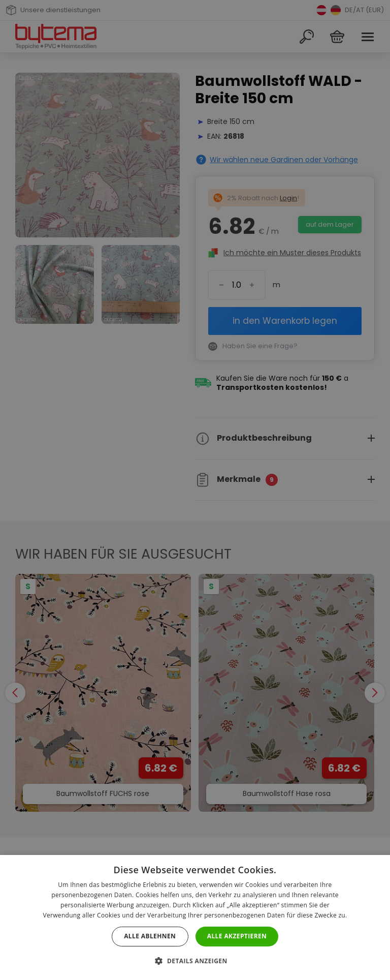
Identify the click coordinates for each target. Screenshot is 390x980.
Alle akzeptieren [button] (237, 936)
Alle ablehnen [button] (150, 936)
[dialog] (195, 490)
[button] (195, 961)
